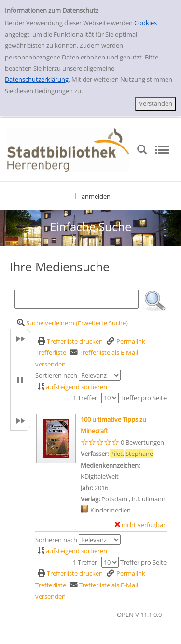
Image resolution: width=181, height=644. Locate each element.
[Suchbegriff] (77, 299)
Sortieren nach (56, 375)
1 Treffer (85, 398)
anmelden (96, 196)
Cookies (146, 23)
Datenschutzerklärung (37, 79)
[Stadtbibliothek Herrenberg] (68, 149)
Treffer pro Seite (143, 398)
